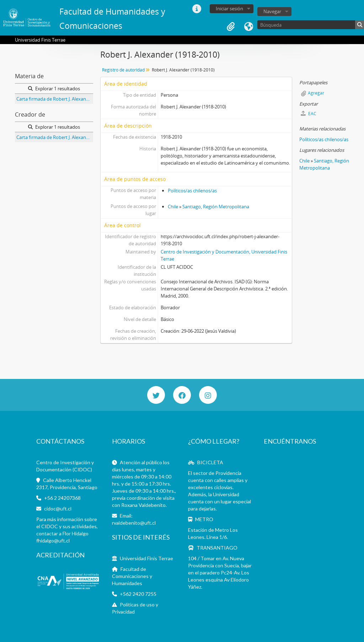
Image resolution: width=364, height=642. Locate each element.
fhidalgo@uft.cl (53, 541)
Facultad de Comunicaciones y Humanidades (132, 576)
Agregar (316, 93)
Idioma (248, 27)
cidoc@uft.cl (58, 509)
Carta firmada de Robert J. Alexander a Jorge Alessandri (55, 99)
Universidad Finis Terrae (146, 558)
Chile (173, 207)
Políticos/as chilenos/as (192, 191)
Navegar (272, 11)
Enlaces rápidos (197, 9)
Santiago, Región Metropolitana (216, 207)
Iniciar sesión (229, 9)
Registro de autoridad (123, 70)
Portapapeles (231, 27)
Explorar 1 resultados (54, 89)
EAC (309, 114)
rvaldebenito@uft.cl (134, 523)
